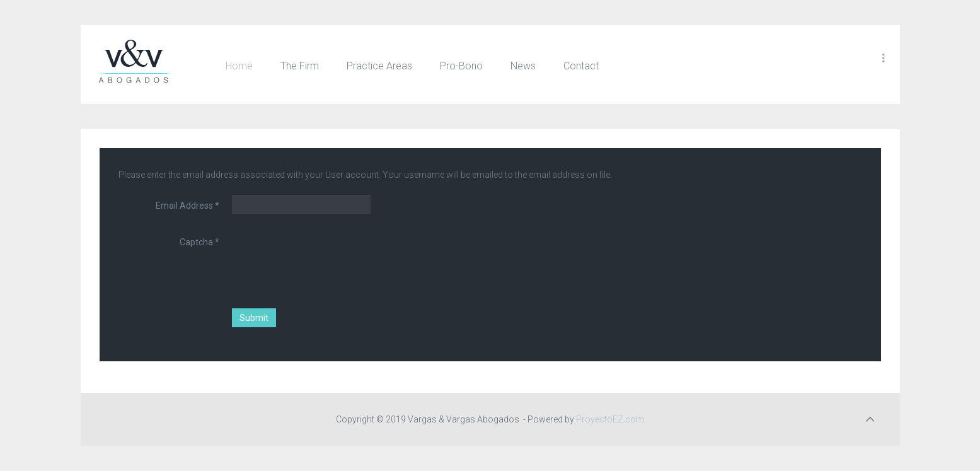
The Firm (300, 66)
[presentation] (328, 256)
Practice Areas (379, 66)
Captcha (199, 242)
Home (239, 66)
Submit (254, 318)
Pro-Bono (461, 66)
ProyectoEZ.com (611, 419)
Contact (581, 66)
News (523, 66)
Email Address (187, 206)
